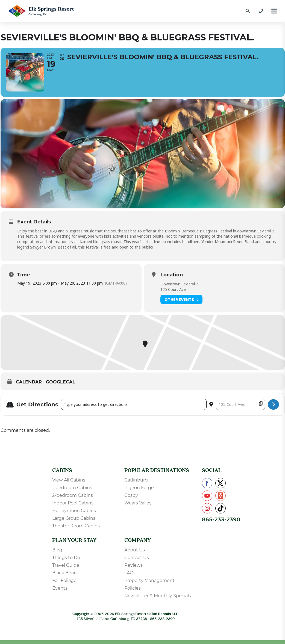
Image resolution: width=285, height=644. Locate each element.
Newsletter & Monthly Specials (158, 596)
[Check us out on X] (221, 483)
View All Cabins (69, 480)
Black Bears (65, 573)
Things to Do (66, 558)
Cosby (131, 495)
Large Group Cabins (74, 518)
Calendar (29, 382)
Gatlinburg (136, 480)
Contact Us (137, 558)
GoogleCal (61, 382)
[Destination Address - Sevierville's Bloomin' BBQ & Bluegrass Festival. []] (240, 404)
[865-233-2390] (261, 11)
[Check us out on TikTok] (221, 508)
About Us (135, 550)
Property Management (149, 581)
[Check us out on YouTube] (207, 496)
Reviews (133, 565)
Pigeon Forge (139, 488)
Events (60, 588)
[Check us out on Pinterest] (221, 496)
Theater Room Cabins (76, 526)
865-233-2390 (221, 519)
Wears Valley (138, 503)
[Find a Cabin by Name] (248, 11)
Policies (133, 588)
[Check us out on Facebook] (207, 483)
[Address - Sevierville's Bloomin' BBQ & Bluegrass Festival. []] (134, 404)
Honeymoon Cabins (74, 511)
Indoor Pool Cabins (73, 503)
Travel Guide (66, 565)
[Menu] (274, 11)
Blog (57, 550)
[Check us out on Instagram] (207, 508)
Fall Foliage (64, 581)
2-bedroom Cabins (73, 495)
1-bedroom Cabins (72, 488)
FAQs (130, 573)
